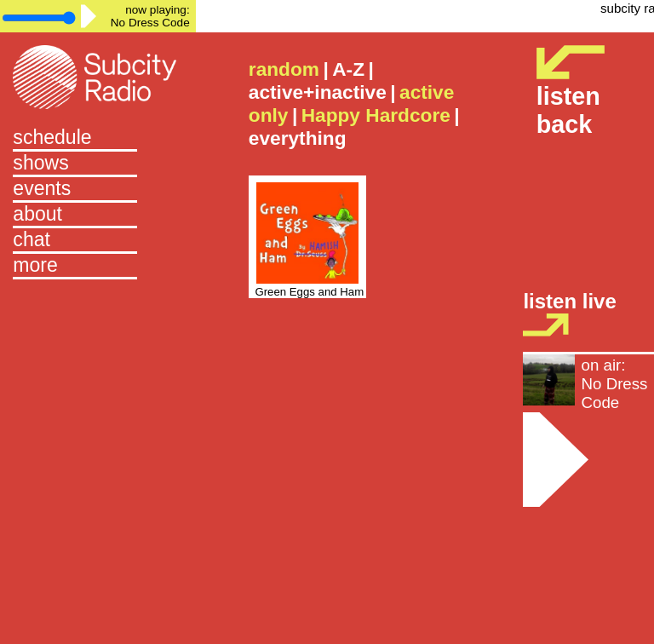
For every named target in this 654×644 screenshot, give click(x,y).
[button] (98, 267)
